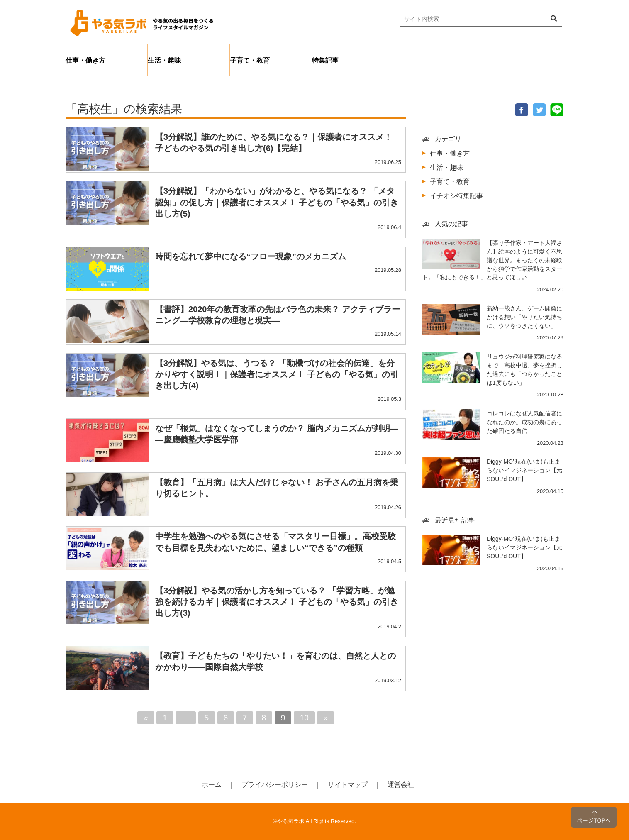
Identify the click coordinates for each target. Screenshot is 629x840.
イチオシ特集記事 (456, 195)
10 (304, 718)
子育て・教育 (250, 60)
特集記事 (325, 60)
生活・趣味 (164, 60)
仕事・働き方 (85, 60)
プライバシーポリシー (275, 784)
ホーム (212, 784)
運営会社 (401, 784)
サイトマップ (348, 784)
